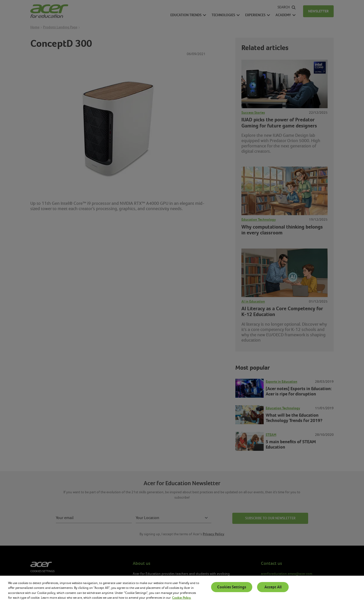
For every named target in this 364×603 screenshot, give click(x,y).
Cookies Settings (232, 587)
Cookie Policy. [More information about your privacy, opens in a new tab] (182, 598)
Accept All (273, 587)
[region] (182, 589)
